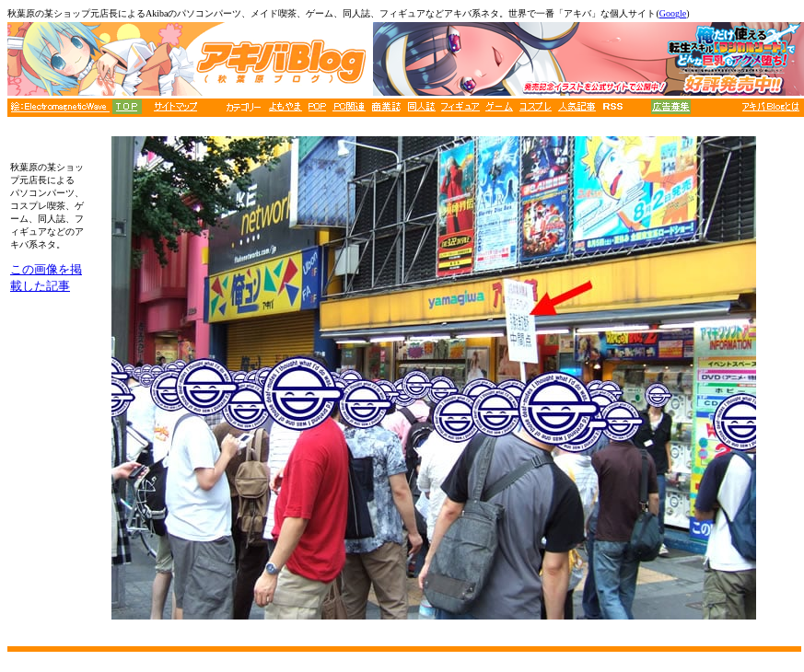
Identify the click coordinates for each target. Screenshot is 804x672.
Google (673, 13)
